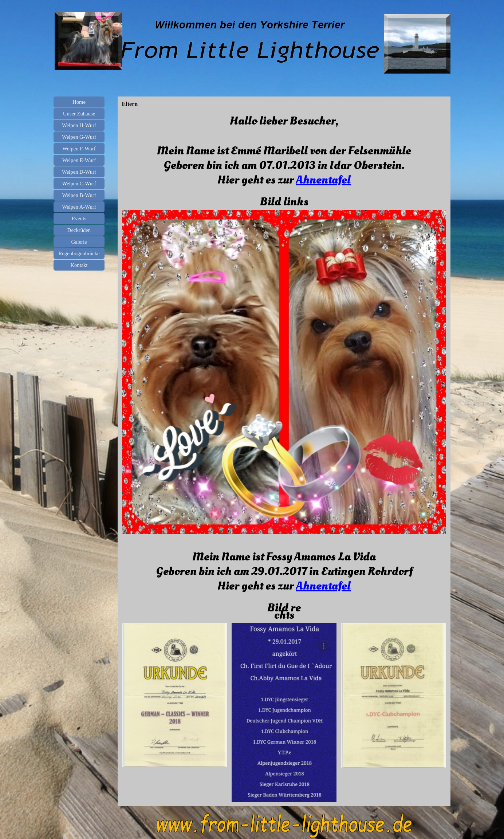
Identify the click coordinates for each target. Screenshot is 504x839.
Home (79, 102)
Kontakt (79, 265)
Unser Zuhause (79, 114)
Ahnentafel (323, 180)
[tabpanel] (284, 159)
